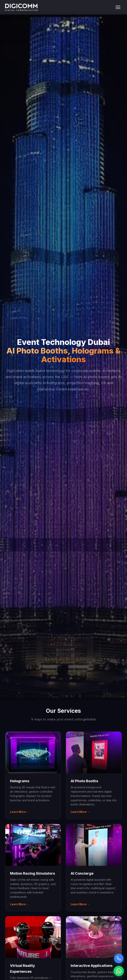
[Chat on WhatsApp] (119, 971)
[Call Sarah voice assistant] (119, 958)
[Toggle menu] (118, 7)
